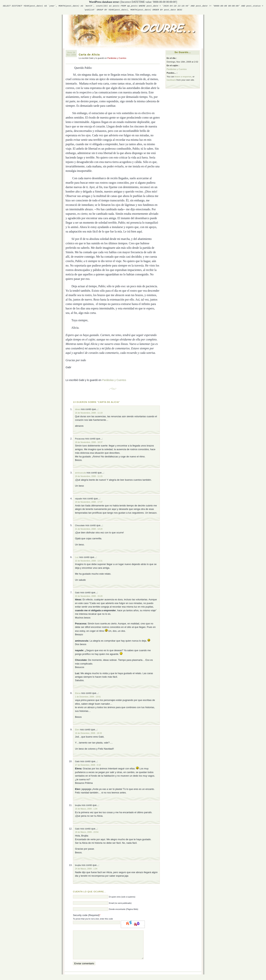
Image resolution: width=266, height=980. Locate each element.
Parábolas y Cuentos (117, 58)
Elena (78, 693)
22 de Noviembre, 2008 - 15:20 (89, 596)
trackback (171, 80)
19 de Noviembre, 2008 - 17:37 (89, 502)
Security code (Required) (86, 915)
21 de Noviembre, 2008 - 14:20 (89, 529)
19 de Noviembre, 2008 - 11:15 (89, 476)
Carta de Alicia (89, 55)
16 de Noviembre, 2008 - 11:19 (89, 413)
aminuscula (80, 473)
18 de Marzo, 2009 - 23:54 (87, 832)
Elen (77, 729)
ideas (78, 409)
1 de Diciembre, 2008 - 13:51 (88, 697)
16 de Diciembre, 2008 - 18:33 (88, 733)
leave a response (183, 76)
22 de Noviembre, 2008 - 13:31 (89, 561)
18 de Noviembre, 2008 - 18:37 (89, 442)
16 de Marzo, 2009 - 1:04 (86, 809)
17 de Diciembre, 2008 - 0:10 (88, 765)
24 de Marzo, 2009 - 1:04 (86, 869)
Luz (77, 557)
